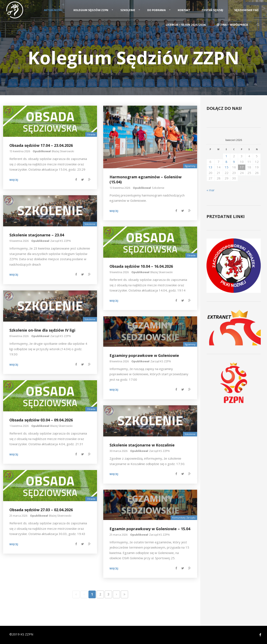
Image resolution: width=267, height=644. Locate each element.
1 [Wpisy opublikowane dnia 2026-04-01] (226, 156)
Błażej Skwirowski (63, 151)
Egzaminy (190, 166)
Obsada (91, 134)
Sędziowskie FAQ (246, 10)
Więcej (14, 180)
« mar (211, 190)
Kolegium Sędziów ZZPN (91, 10)
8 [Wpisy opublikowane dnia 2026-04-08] (226, 161)
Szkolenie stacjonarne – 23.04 (37, 235)
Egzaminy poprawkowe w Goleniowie (144, 355)
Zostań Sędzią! (212, 10)
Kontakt (184, 10)
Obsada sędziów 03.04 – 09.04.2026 (41, 420)
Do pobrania (156, 10)
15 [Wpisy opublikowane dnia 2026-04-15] (227, 167)
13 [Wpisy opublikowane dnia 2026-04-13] (210, 167)
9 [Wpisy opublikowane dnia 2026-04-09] (234, 161)
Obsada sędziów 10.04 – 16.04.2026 (141, 266)
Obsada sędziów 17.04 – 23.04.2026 (41, 145)
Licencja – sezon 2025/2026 (186, 25)
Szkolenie (128, 10)
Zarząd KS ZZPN (60, 241)
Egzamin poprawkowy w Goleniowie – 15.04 (150, 529)
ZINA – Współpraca (232, 25)
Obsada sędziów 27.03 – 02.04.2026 (41, 510)
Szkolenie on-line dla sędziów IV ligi (42, 330)
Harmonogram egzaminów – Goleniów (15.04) (145, 179)
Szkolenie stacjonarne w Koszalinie (142, 445)
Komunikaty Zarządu (184, 518)
